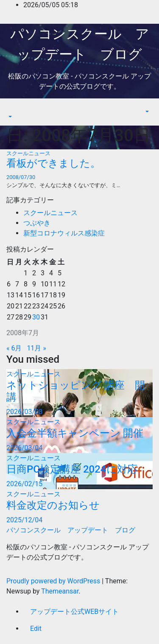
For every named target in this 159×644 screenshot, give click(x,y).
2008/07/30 (21, 177)
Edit (36, 629)
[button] (9, 117)
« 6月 (14, 348)
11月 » (36, 348)
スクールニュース (28, 153)
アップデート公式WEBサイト (74, 612)
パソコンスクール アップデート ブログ (71, 530)
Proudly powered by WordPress (54, 581)
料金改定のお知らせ (53, 505)
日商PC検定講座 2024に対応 (72, 469)
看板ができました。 (53, 163)
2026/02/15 (24, 484)
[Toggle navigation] (12, 109)
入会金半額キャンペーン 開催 (75, 433)
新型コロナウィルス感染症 (64, 233)
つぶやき (37, 223)
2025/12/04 (24, 520)
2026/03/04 (24, 448)
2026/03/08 (24, 412)
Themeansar (60, 591)
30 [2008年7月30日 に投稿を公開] (36, 317)
